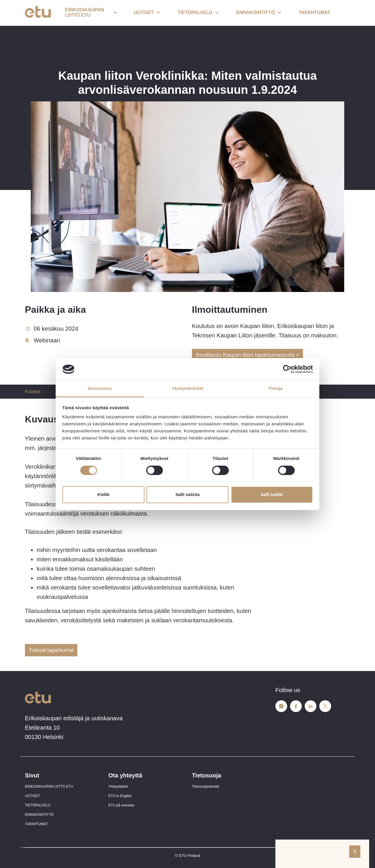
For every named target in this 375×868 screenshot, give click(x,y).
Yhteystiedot (118, 787)
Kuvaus (33, 391)
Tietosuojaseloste (206, 787)
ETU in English (120, 796)
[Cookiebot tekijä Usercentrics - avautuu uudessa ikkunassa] (287, 369)
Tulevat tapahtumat (51, 650)
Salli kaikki (272, 495)
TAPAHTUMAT (36, 824)
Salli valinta (188, 495)
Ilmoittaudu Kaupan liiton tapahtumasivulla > (247, 355)
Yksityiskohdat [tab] (187, 389)
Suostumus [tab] (100, 389)
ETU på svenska (121, 805)
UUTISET (32, 796)
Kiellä (103, 495)
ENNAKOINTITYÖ (39, 815)
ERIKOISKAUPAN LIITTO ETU (49, 787)
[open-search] (341, 13)
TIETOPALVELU (38, 805)
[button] (91, 13)
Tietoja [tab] (276, 389)
